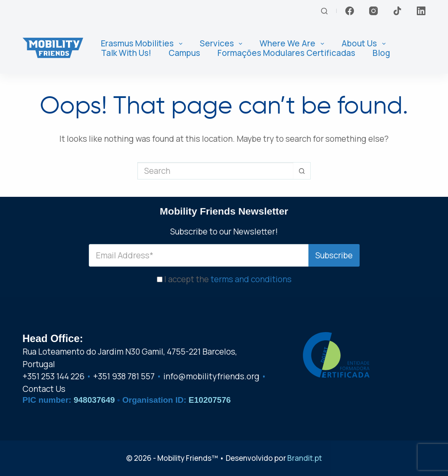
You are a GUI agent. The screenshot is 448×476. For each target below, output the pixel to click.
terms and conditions (251, 277)
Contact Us (44, 389)
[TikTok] (397, 11)
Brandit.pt (305, 458)
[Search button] (302, 171)
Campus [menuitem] (184, 53)
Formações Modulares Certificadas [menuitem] (286, 53)
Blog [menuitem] (381, 53)
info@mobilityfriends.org (211, 376)
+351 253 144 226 (54, 376)
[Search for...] (215, 171)
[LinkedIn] (421, 11)
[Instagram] (373, 11)
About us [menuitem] (365, 44)
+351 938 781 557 (124, 376)
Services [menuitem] (223, 44)
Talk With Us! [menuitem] (126, 53)
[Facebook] (350, 11)
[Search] (324, 11)
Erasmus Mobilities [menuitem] (143, 44)
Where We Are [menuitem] (294, 44)
